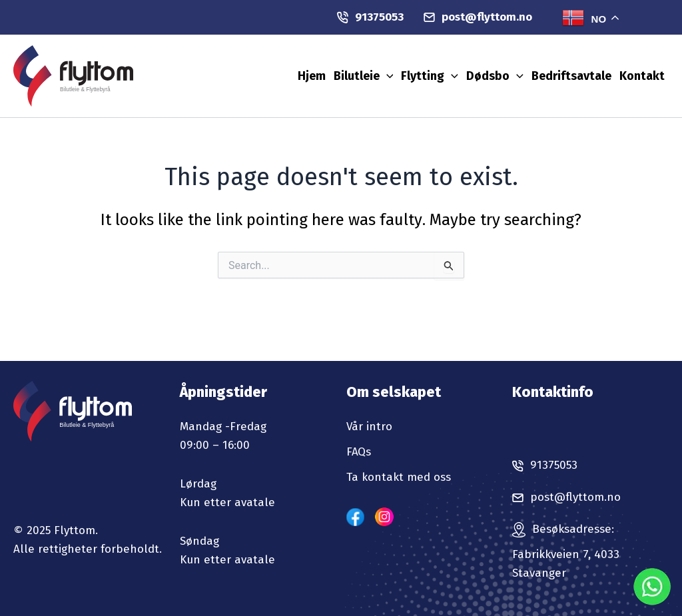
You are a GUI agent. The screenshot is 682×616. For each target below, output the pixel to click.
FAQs (359, 452)
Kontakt (642, 76)
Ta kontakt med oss (399, 477)
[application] (387, 76)
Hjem (312, 76)
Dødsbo (495, 76)
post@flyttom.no (478, 17)
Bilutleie (364, 76)
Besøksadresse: (573, 529)
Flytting (430, 76)
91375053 (370, 17)
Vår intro (369, 427)
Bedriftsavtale (571, 76)
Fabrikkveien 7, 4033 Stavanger (566, 564)
